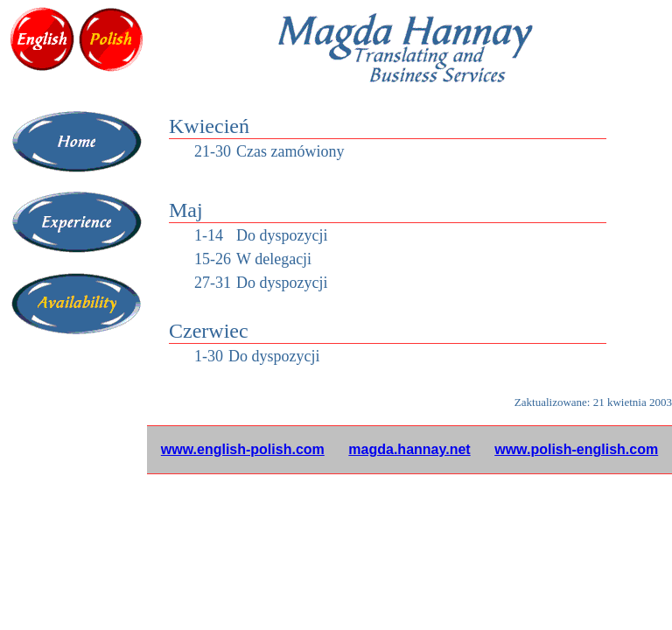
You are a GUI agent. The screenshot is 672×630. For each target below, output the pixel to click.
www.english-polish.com (243, 449)
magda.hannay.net (409, 449)
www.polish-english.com (576, 449)
